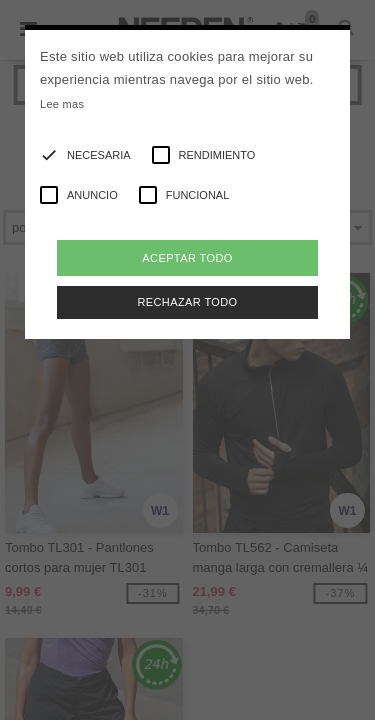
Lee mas (62, 104)
